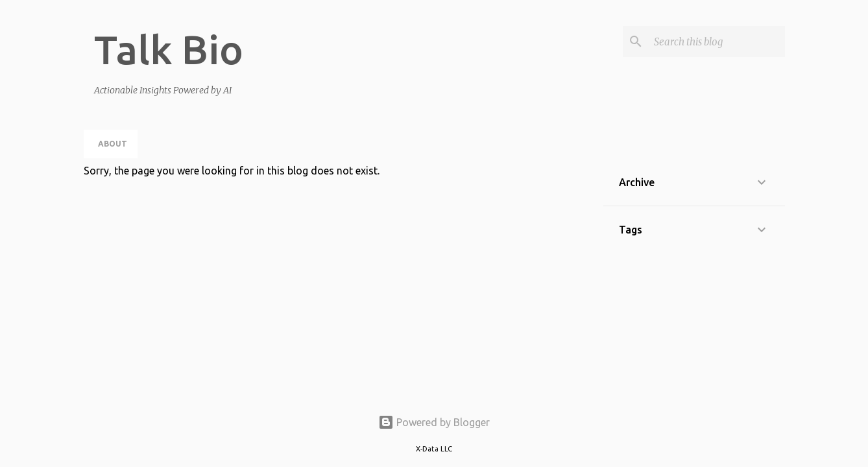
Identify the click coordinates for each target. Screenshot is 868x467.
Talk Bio (169, 49)
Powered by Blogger (434, 422)
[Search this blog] (717, 42)
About (113, 144)
